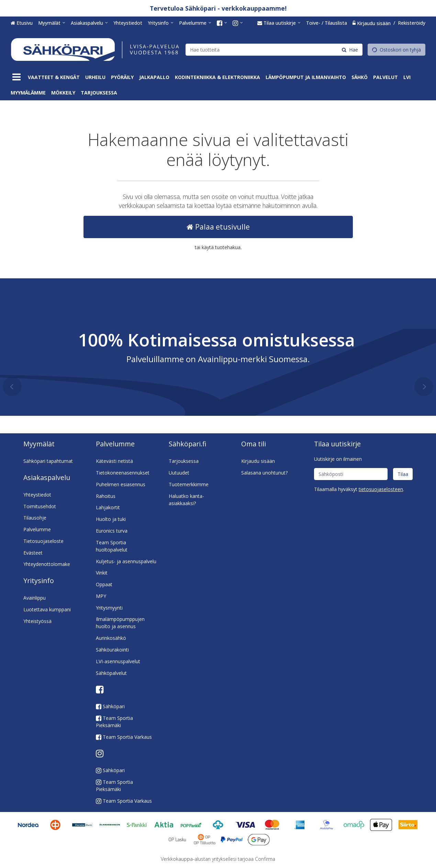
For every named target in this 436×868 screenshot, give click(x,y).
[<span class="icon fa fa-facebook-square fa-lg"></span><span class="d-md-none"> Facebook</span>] (222, 23)
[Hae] (350, 49)
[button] (381, 489)
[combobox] (274, 49)
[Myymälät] (52, 23)
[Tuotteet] (16, 77)
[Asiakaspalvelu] (89, 23)
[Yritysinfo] (161, 23)
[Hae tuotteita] (274, 49)
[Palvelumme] (195, 23)
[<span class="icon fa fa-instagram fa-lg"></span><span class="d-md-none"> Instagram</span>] (238, 23)
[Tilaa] (403, 474)
